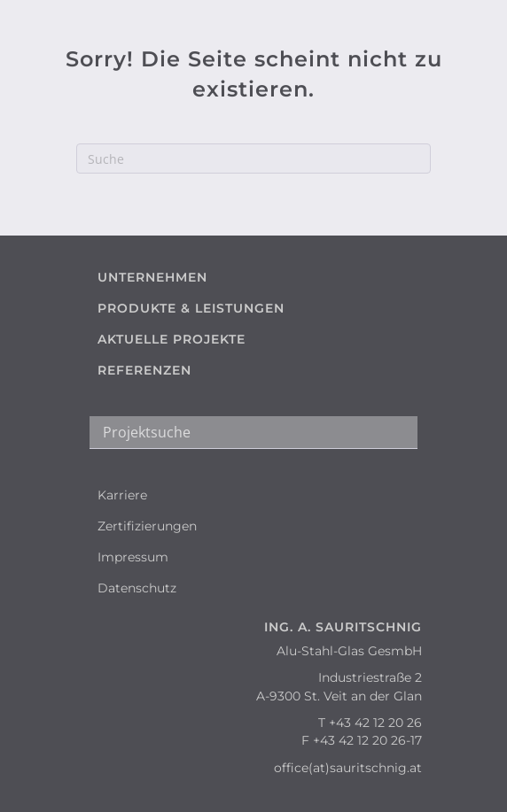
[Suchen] (253, 159)
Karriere (122, 495)
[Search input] (253, 433)
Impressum (133, 557)
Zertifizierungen (147, 526)
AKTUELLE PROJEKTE (172, 339)
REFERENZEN (144, 370)
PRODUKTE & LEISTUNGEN (191, 308)
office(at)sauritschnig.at (348, 768)
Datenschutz (137, 588)
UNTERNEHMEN (152, 277)
